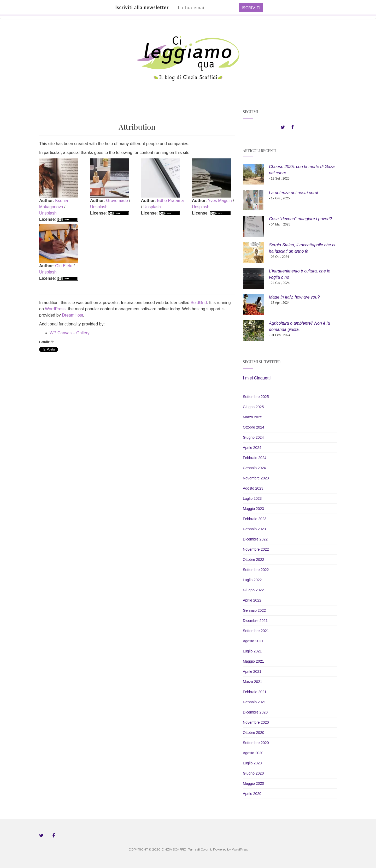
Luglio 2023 (252, 498)
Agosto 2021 (253, 641)
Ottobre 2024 (254, 427)
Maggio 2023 (253, 509)
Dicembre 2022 (255, 539)
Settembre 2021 (256, 631)
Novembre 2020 (256, 722)
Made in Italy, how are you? (294, 297)
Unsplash (48, 213)
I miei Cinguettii (257, 378)
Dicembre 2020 (255, 712)
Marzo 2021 (252, 682)
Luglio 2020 (252, 763)
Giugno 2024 (253, 437)
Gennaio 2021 (254, 702)
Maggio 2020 (253, 783)
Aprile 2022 (252, 600)
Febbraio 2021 (255, 692)
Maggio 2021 (253, 661)
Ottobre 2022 (254, 560)
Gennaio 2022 (254, 610)
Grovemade (117, 201)
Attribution (137, 127)
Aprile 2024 (252, 448)
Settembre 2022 (256, 570)
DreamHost (72, 315)
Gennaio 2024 (254, 468)
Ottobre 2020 (254, 733)
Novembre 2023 (256, 478)
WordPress (55, 309)
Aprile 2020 (252, 794)
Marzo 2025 (252, 417)
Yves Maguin (220, 201)
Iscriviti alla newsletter (142, 7)
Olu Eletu (64, 266)
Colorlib (206, 849)
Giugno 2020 (253, 773)
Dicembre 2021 (255, 621)
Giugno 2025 (253, 407)
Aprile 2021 (252, 671)
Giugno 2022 (253, 590)
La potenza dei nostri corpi (293, 193)
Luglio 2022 (252, 580)
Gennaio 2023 (254, 529)
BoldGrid (199, 303)
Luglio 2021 (252, 651)
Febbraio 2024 (255, 458)
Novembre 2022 (256, 549)
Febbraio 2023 (255, 519)
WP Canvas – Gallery (70, 333)
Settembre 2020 (256, 743)
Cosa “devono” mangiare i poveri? (300, 219)
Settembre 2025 (256, 397)
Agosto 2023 (253, 488)
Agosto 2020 (253, 753)
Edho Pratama (170, 201)
